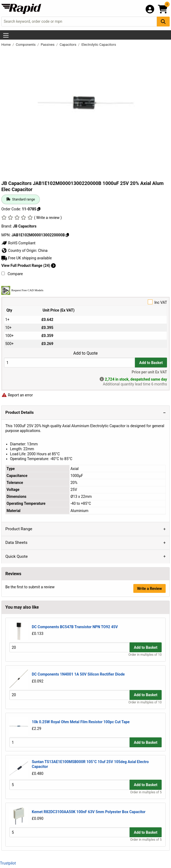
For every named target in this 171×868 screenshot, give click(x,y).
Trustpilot (8, 863)
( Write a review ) (48, 218)
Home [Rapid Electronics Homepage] (6, 45)
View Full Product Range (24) (29, 266)
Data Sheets (16, 543)
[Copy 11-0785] (39, 209)
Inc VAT (85, 302)
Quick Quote (17, 556)
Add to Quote (85, 353)
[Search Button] (163, 22)
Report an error (17, 395)
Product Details (20, 412)
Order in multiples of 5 (146, 792)
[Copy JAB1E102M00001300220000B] (67, 235)
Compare (12, 274)
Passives (48, 45)
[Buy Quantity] (69, 363)
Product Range (19, 529)
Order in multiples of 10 (145, 655)
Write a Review (149, 589)
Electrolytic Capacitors (99, 45)
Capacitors (68, 45)
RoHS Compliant (18, 243)
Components (26, 45)
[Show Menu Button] (6, 35)
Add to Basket (151, 363)
